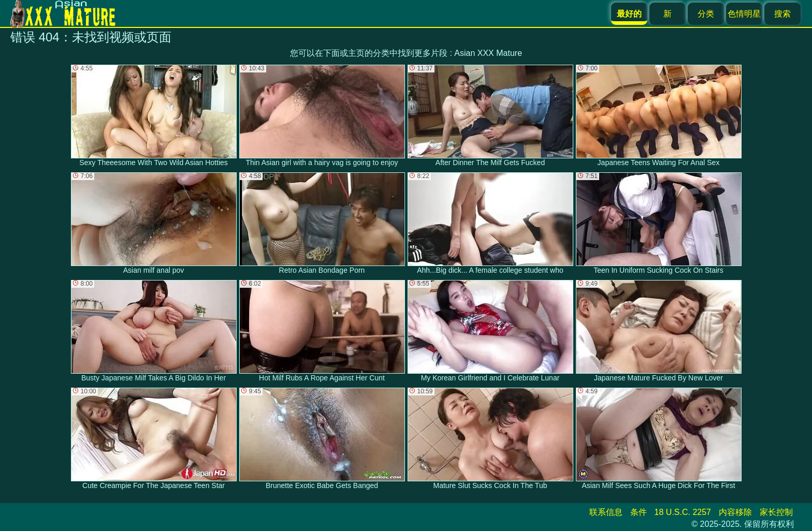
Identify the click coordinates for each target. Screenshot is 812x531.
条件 (639, 512)
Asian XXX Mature (488, 53)
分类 (706, 14)
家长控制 (776, 512)
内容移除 (735, 512)
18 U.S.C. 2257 (683, 512)
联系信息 (606, 512)
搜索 (782, 14)
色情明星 (744, 14)
